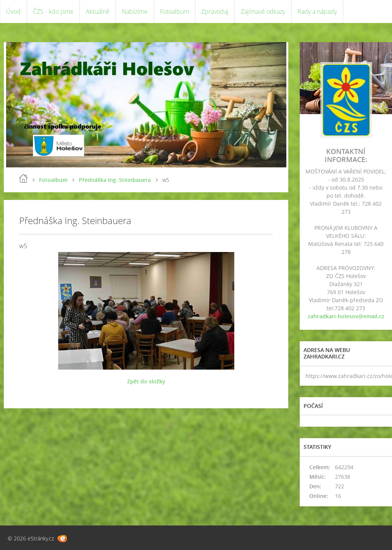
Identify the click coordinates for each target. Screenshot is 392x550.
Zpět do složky (146, 381)
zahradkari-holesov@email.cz (346, 316)
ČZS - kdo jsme (53, 11)
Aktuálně (98, 11)
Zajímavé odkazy (263, 11)
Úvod (13, 11)
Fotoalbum (175, 11)
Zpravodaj (215, 11)
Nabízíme (135, 11)
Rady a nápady (317, 11)
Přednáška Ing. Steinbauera (115, 180)
